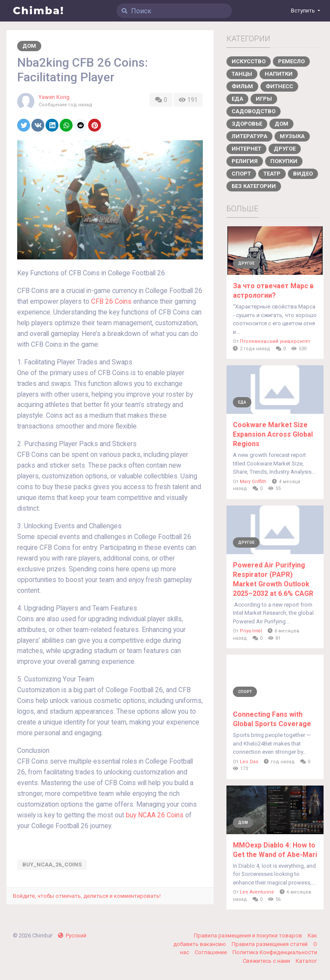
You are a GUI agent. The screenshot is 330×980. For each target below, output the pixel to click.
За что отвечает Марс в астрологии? (273, 291)
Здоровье (247, 124)
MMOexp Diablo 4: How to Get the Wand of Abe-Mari (275, 850)
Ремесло (291, 61)
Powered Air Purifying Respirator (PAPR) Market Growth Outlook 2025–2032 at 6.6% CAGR (273, 579)
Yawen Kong (54, 97)
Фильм (242, 86)
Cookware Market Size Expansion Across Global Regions (273, 434)
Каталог (306, 961)
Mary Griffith (253, 482)
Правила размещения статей (270, 944)
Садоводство (254, 111)
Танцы (242, 74)
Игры (264, 99)
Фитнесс (279, 86)
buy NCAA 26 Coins (155, 815)
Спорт (241, 174)
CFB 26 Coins (111, 302)
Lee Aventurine (257, 892)
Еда (237, 99)
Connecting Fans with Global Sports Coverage (272, 719)
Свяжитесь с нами (267, 961)
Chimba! (39, 11)
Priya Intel (251, 631)
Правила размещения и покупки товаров (249, 935)
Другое (285, 149)
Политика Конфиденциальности (275, 952)
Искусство (249, 61)
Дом (29, 46)
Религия (245, 161)
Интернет (246, 149)
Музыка (292, 136)
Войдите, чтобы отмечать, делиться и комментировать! (87, 896)
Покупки (284, 161)
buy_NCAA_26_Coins (52, 864)
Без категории (254, 186)
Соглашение (211, 952)
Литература (249, 136)
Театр (272, 174)
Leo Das (249, 762)
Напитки (279, 74)
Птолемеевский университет (275, 341)
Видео (303, 174)
